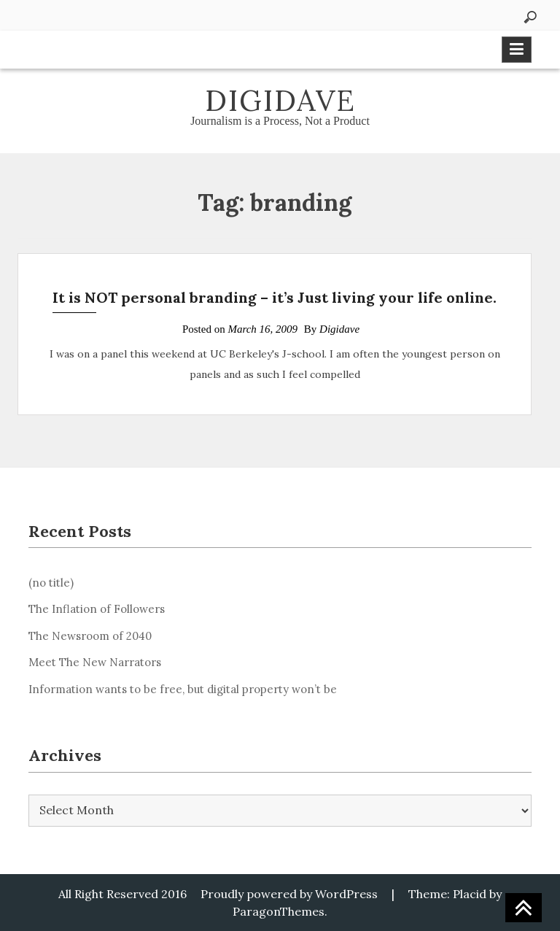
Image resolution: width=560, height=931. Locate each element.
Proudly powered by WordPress (289, 894)
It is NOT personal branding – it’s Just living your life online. (275, 297)
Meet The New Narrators (95, 662)
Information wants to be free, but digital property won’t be (183, 689)
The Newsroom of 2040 (90, 636)
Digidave (280, 100)
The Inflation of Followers (97, 609)
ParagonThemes (279, 911)
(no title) (51, 583)
